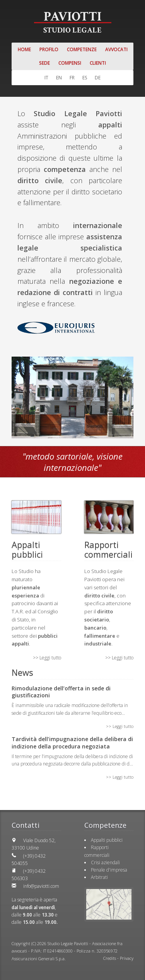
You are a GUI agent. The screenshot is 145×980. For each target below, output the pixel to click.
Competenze (82, 49)
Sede (44, 63)
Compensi (70, 63)
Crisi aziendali (105, 862)
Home (24, 49)
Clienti (98, 63)
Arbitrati (99, 877)
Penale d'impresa (109, 870)
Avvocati (116, 49)
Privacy (127, 958)
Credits (110, 958)
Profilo (49, 49)
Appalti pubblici (107, 840)
